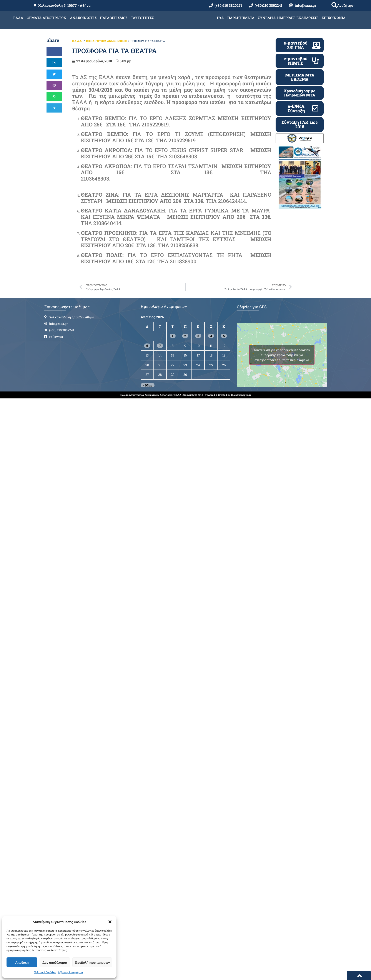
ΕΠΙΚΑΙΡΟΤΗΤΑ (96, 41)
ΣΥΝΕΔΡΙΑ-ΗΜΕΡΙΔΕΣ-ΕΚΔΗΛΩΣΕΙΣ (288, 18)
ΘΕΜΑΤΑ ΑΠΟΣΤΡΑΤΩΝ (47, 18)
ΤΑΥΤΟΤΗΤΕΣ (142, 18)
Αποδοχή (22, 962)
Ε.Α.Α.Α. (77, 41)
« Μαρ (148, 385)
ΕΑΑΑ (18, 18)
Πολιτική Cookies (45, 972)
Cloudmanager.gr (241, 395)
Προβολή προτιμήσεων (92, 962)
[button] (110, 922)
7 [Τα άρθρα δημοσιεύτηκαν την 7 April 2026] (160, 346)
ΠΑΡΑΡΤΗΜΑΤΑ (241, 18)
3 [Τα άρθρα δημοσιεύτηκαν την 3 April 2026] (198, 336)
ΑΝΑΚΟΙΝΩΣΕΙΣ (83, 18)
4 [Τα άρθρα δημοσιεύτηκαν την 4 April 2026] (211, 336)
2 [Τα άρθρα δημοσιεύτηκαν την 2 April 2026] (185, 336)
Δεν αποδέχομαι (55, 962)
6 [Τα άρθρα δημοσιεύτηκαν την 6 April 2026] (147, 346)
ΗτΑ (220, 18)
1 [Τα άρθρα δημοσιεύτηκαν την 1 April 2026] (173, 336)
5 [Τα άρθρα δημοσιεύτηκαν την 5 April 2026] (224, 336)
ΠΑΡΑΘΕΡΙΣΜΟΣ (114, 18)
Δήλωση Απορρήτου (70, 972)
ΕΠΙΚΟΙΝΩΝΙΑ (334, 18)
